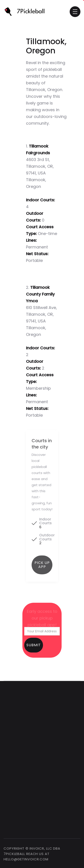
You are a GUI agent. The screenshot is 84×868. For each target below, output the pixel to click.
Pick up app (42, 567)
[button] (75, 12)
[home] (26, 12)
